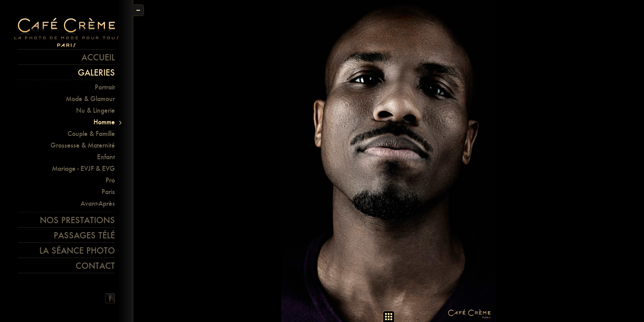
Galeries (96, 72)
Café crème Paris (66, 33)
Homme (104, 122)
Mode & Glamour (90, 99)
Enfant (106, 157)
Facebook (110, 298)
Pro (110, 180)
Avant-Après (98, 203)
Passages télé (84, 235)
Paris (108, 192)
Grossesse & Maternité (83, 145)
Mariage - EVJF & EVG (83, 168)
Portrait (105, 87)
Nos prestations (77, 220)
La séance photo (77, 250)
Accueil (98, 57)
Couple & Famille (91, 133)
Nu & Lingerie (95, 110)
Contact (95, 266)
